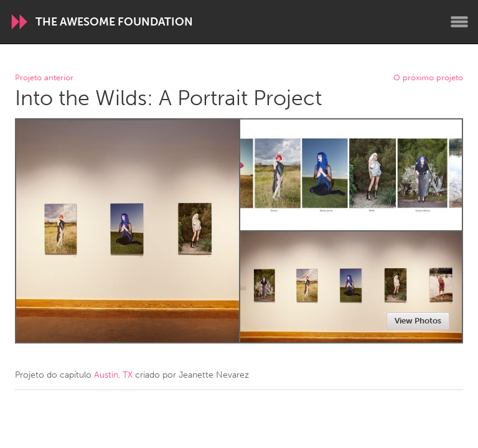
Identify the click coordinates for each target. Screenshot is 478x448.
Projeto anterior (44, 78)
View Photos (418, 321)
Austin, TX (113, 375)
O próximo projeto (428, 78)
